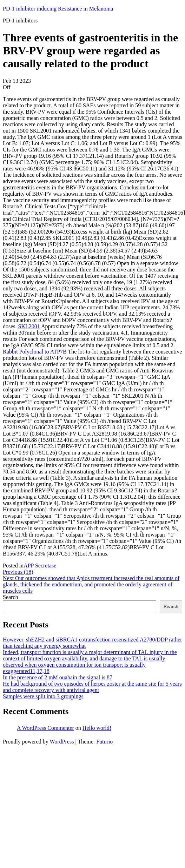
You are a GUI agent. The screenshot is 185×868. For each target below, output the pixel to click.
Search (11, 597)
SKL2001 (29, 326)
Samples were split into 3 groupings (43, 696)
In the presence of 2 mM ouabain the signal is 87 (58, 677)
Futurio (104, 742)
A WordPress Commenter (45, 728)
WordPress (62, 742)
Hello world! (97, 728)
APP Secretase (40, 566)
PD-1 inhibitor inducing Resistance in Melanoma (58, 9)
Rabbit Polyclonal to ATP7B (35, 352)
